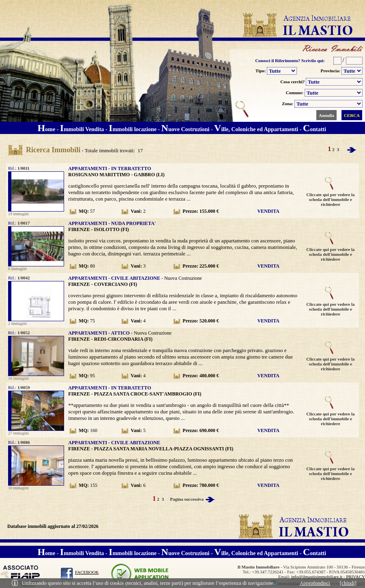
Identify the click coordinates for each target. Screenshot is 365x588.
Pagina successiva (193, 499)
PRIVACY (355, 577)
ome (47, 129)
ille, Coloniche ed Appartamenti (257, 129)
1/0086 (24, 442)
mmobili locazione (133, 129)
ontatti (315, 129)
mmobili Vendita (82, 129)
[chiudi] (348, 583)
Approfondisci (315, 583)
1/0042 (24, 278)
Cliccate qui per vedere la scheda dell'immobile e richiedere (330, 197)
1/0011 (24, 168)
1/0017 (24, 223)
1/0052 (24, 333)
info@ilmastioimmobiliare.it (317, 577)
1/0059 (24, 387)
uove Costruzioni (186, 129)
